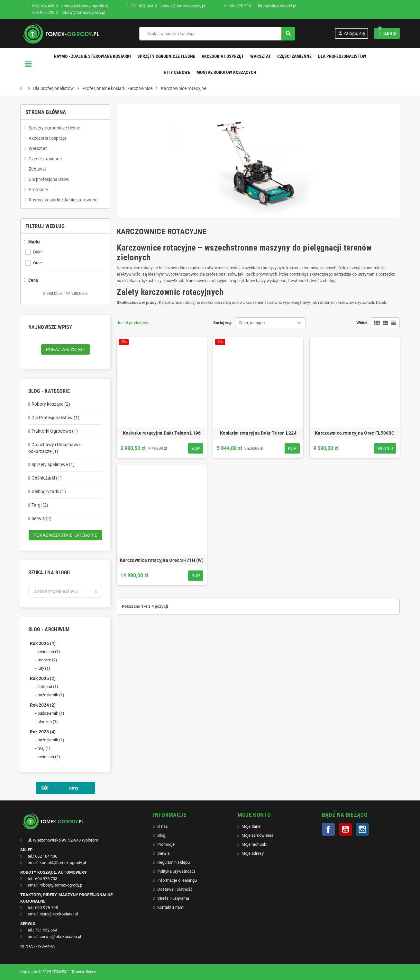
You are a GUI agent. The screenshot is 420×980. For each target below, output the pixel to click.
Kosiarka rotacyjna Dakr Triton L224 (258, 433)
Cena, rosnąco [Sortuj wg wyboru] (252, 323)
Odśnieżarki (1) (47, 478)
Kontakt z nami (171, 907)
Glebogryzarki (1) (49, 491)
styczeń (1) (48, 722)
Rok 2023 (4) (43, 732)
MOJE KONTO (254, 815)
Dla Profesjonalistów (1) (55, 418)
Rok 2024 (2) (43, 705)
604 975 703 (43, 12)
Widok (362, 323)
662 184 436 (43, 6)
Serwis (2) (41, 518)
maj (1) (44, 748)
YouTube (345, 829)
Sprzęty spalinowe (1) (53, 464)
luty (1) (44, 668)
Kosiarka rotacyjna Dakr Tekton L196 (162, 433)
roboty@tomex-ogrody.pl (81, 12)
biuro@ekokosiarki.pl (274, 6)
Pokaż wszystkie (65, 349)
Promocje (166, 844)
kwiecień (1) (49, 652)
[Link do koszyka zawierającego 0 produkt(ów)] (387, 33)
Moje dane (251, 826)
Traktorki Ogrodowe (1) (55, 431)
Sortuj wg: (223, 323)
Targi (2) (40, 505)
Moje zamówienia (257, 835)
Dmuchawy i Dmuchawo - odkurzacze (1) (55, 448)
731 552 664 (142, 6)
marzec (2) (47, 660)
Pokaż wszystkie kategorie (65, 535)
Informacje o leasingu (177, 880)
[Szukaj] (217, 34)
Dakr (37, 252)
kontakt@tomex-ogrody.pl (82, 6)
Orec (37, 263)
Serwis (164, 853)
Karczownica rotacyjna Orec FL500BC (355, 433)
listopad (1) (48, 687)
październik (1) (51, 695)
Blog (161, 835)
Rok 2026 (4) (43, 643)
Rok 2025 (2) (43, 678)
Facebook (328, 829)
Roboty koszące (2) (51, 404)
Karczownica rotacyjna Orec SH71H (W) (162, 560)
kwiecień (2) (49, 757)
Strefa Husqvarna (173, 898)
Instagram (362, 829)
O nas (163, 826)
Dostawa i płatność (175, 889)
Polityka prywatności (176, 871)
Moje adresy (253, 853)
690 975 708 (240, 6)
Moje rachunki (254, 844)
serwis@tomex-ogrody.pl (180, 6)
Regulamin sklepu (173, 862)
